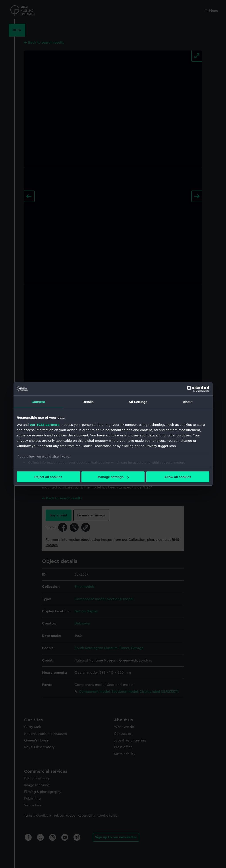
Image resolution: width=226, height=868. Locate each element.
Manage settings (113, 477)
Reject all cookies (48, 477)
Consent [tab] (38, 402)
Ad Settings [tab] (138, 402)
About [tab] (188, 402)
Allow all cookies (178, 477)
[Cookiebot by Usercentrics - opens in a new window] (190, 389)
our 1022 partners (45, 424)
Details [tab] (88, 402)
